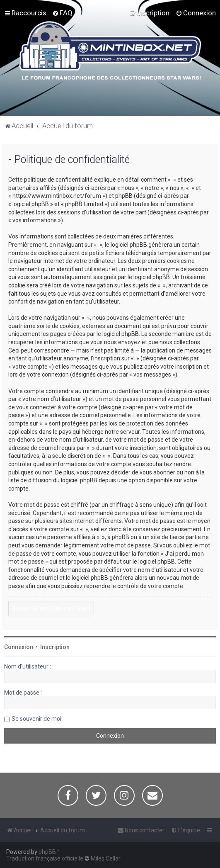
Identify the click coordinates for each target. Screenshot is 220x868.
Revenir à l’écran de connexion (51, 608)
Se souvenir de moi (36, 719)
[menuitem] (62, 13)
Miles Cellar (106, 858)
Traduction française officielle (45, 858)
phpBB (47, 852)
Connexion (19, 647)
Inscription (55, 647)
